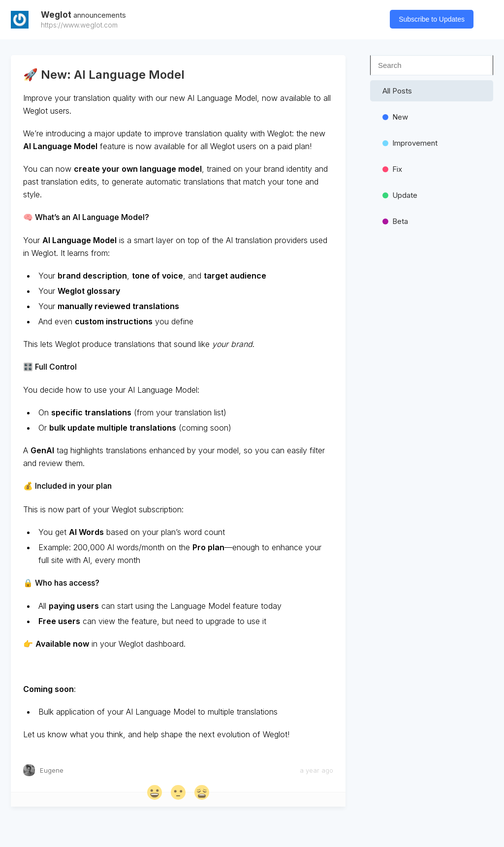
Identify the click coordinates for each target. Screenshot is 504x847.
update (400, 195)
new (395, 117)
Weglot (83, 15)
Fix (392, 169)
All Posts (397, 91)
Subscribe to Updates (432, 19)
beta (395, 221)
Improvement (410, 143)
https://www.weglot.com (79, 25)
